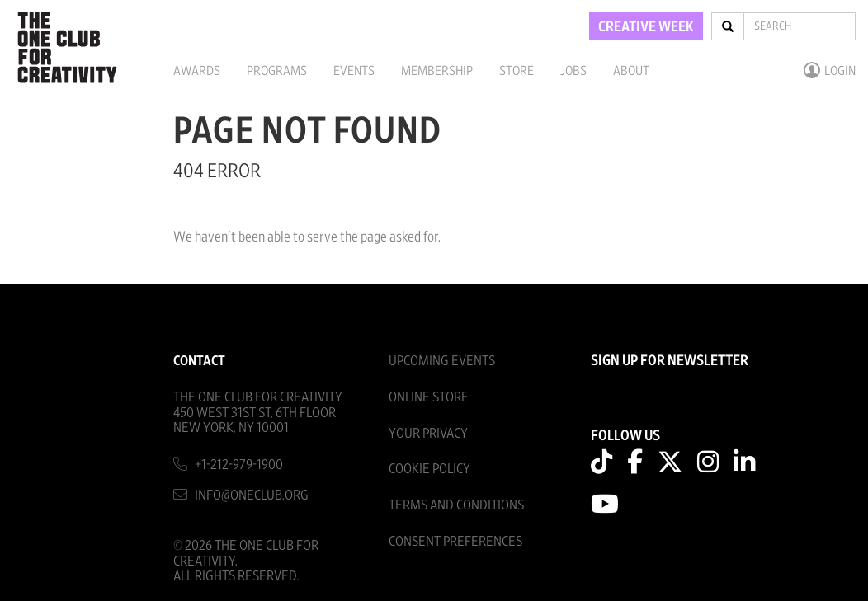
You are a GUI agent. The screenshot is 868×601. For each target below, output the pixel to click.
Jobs (573, 71)
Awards (197, 71)
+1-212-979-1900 (239, 465)
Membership (437, 71)
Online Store (429, 397)
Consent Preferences (455, 541)
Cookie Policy (429, 469)
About (631, 71)
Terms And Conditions (456, 505)
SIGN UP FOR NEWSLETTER (670, 361)
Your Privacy (428, 433)
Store (517, 71)
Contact (199, 361)
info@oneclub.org (252, 495)
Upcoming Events (442, 361)
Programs (277, 71)
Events (354, 71)
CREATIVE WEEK (646, 27)
